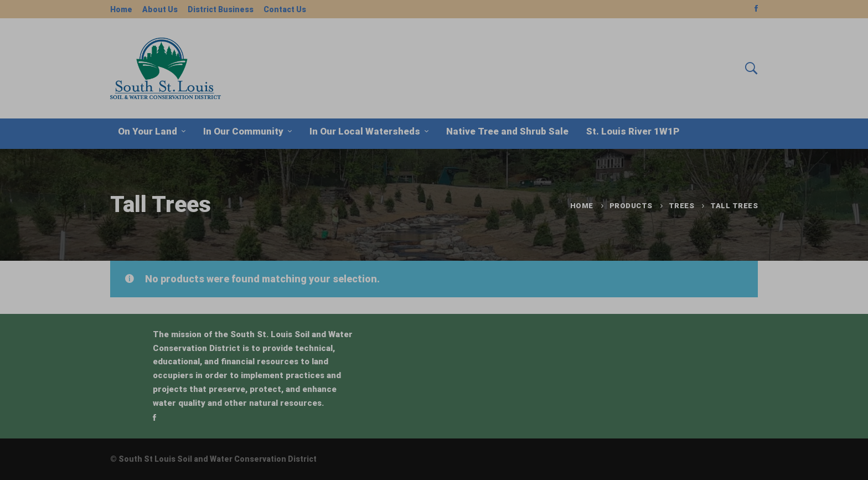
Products (631, 206)
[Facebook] (154, 417)
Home (582, 206)
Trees (682, 206)
